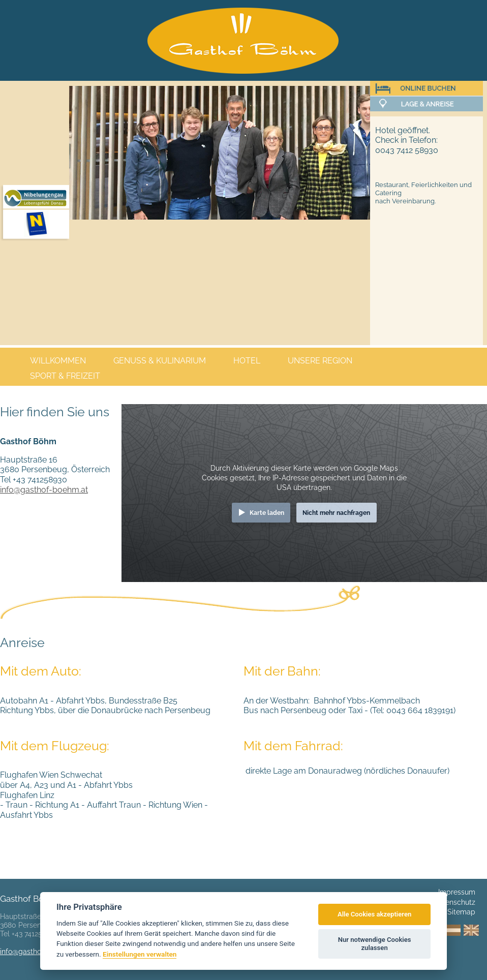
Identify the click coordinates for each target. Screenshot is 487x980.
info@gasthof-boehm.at (44, 490)
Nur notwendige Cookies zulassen (375, 944)
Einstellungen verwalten (140, 954)
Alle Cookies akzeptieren (374, 914)
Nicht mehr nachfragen (336, 513)
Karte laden (267, 513)
